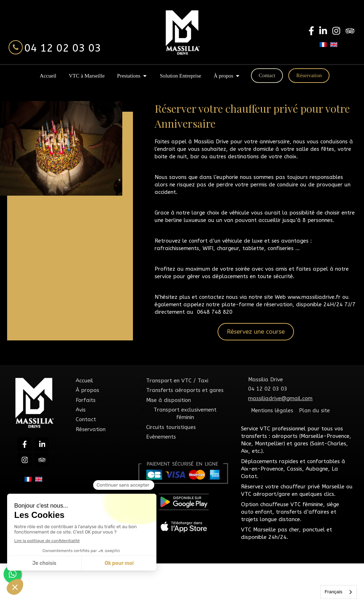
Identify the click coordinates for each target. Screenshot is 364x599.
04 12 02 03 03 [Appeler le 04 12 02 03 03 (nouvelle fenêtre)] (63, 48)
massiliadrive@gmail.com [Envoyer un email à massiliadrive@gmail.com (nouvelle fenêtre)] (280, 398)
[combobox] (339, 592)
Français (333, 592)
